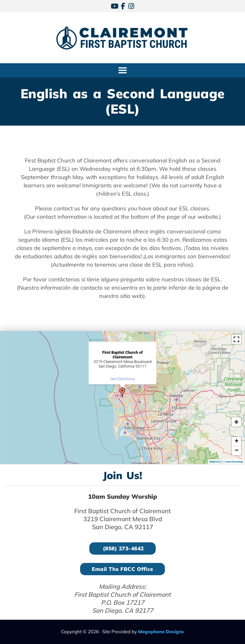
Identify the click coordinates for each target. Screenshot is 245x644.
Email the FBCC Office (122, 569)
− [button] (237, 451)
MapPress (215, 462)
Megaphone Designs (161, 632)
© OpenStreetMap (233, 462)
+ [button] (237, 442)
